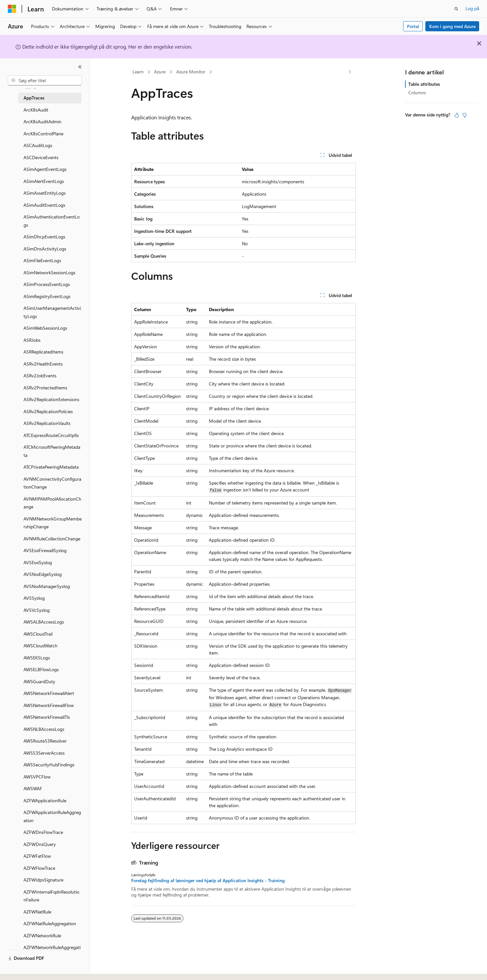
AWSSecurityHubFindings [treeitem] (49, 765)
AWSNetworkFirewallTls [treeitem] (47, 717)
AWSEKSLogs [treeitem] (37, 658)
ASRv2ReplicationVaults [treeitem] (47, 423)
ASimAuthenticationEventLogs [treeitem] (52, 221)
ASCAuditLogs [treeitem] (38, 145)
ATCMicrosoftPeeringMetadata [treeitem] (52, 451)
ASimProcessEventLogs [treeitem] (47, 284)
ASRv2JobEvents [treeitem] (40, 376)
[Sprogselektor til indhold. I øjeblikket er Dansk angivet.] (21, 969)
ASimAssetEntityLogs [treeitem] (45, 193)
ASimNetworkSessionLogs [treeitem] (49, 272)
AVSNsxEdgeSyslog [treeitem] (43, 574)
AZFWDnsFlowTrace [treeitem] (43, 832)
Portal (413, 26)
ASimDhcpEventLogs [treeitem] (44, 237)
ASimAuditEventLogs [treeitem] (44, 205)
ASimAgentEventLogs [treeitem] (45, 169)
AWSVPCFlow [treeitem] (37, 777)
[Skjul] (80, 67)
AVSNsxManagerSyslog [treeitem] (47, 586)
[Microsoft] (12, 9)
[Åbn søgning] (456, 9)
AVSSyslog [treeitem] (34, 598)
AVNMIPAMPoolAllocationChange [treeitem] (52, 503)
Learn (138, 72)
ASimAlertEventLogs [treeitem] (44, 181)
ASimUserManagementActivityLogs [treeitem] (52, 312)
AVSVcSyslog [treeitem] (37, 610)
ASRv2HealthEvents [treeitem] (43, 364)
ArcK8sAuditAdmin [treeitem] (42, 121)
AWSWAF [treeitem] (33, 788)
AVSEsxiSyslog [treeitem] (38, 562)
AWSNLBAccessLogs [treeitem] (44, 729)
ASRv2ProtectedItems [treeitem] (45, 388)
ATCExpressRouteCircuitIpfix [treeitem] (51, 435)
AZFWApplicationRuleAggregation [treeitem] (52, 816)
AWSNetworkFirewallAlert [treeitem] (49, 693)
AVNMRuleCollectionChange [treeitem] (52, 539)
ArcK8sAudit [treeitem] (36, 110)
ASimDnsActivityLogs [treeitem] (45, 249)
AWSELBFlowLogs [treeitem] (41, 669)
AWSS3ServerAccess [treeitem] (44, 753)
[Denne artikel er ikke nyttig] (464, 115)
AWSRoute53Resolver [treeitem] (45, 741)
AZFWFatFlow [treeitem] (37, 856)
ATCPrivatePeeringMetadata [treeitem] (51, 467)
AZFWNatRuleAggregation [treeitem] (50, 923)
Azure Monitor (191, 72)
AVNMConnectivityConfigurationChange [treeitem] (52, 483)
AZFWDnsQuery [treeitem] (40, 844)
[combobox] (45, 81)
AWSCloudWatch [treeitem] (40, 646)
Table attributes (424, 84)
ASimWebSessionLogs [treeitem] (45, 328)
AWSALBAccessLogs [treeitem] (44, 622)
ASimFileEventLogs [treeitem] (42, 260)
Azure (160, 72)
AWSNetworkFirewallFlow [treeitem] (49, 705)
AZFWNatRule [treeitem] (37, 912)
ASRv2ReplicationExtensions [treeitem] (51, 399)
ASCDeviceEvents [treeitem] (41, 157)
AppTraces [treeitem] (34, 98)
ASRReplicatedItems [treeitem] (43, 352)
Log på (472, 8)
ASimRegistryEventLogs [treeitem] (47, 296)
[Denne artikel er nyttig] (457, 115)
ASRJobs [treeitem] (32, 340)
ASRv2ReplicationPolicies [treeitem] (48, 411)
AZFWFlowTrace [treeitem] (39, 868)
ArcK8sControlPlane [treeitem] (43, 134)
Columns (417, 92)
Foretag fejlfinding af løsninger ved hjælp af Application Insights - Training (208, 881)
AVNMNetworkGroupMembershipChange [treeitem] (53, 523)
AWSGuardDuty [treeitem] (39, 681)
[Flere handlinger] (350, 72)
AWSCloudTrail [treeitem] (38, 634)
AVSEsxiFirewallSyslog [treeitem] (45, 550)
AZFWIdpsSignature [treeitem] (43, 880)
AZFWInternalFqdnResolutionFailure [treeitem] (51, 896)
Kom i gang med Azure (452, 26)
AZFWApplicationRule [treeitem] (45, 800)
